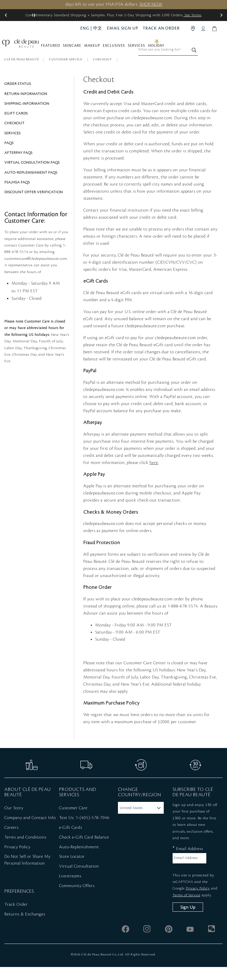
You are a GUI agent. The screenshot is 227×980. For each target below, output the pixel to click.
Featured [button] (53, 48)
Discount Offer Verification (34, 205)
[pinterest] (169, 942)
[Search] (219, 47)
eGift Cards (16, 126)
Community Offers (77, 899)
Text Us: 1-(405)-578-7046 (84, 831)
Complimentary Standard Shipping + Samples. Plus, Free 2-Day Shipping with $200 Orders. (114, 15)
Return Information (26, 107)
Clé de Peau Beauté (22, 72)
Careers (12, 841)
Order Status (18, 97)
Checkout (103, 72)
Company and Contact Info (30, 831)
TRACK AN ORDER (161, 28)
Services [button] (140, 48)
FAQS (9, 156)
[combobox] (194, 47)
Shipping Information (27, 117)
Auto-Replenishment (79, 860)
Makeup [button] (95, 48)
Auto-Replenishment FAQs (31, 186)
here (154, 476)
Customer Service (66, 72)
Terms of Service (187, 908)
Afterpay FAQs (18, 166)
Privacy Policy (17, 860)
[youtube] (190, 942)
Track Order (16, 918)
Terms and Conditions (25, 850)
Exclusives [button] (117, 48)
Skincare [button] (75, 48)
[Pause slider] (34, 15)
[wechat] (212, 942)
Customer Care (73, 821)
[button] (6, 15)
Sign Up (188, 921)
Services (13, 146)
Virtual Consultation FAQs (32, 175)
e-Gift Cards (71, 841)
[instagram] (147, 942)
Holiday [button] (159, 48)
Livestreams (70, 889)
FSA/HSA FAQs (17, 195)
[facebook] (125, 942)
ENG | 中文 (91, 28)
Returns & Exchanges (25, 927)
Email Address (188, 861)
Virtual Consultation (79, 879)
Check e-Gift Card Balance (84, 850)
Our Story (14, 821)
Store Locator (72, 870)
